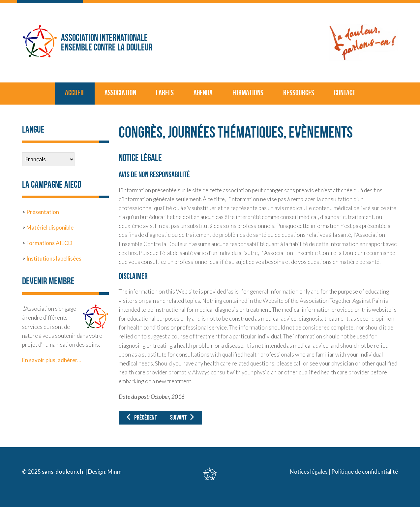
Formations (248, 93)
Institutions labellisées (54, 258)
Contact (345, 93)
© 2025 (32, 472)
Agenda (203, 93)
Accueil (75, 93)
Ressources (299, 93)
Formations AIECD (49, 243)
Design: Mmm (105, 472)
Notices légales (309, 472)
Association (120, 93)
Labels (165, 93)
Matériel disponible (49, 227)
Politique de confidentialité (365, 472)
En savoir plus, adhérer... (52, 360)
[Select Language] (48, 159)
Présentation (43, 212)
